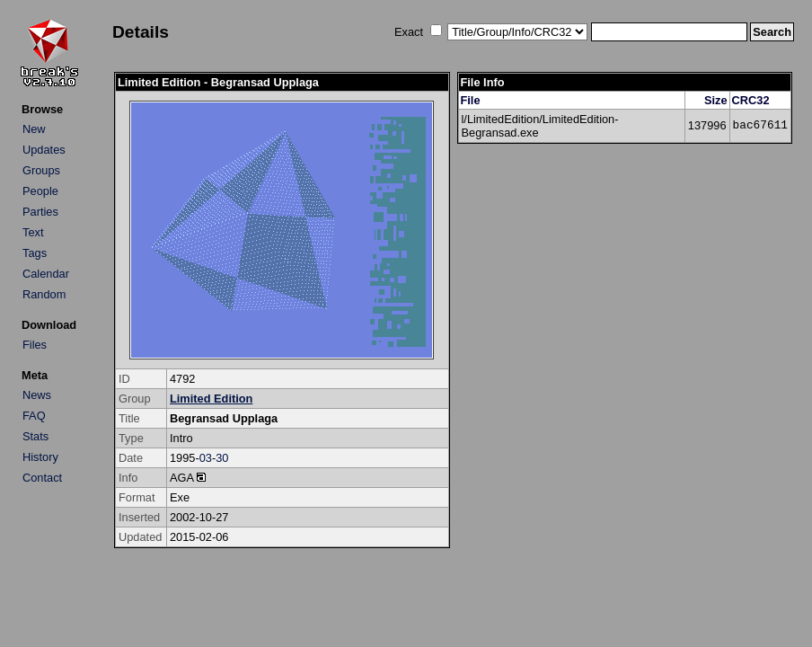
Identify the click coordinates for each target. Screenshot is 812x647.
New (34, 129)
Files (35, 345)
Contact (42, 478)
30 (222, 458)
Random (44, 294)
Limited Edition (211, 399)
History (40, 457)
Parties (40, 212)
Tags (35, 253)
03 (206, 458)
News (37, 395)
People (40, 191)
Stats (35, 436)
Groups (41, 170)
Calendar (46, 274)
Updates (44, 150)
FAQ (34, 416)
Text (33, 232)
